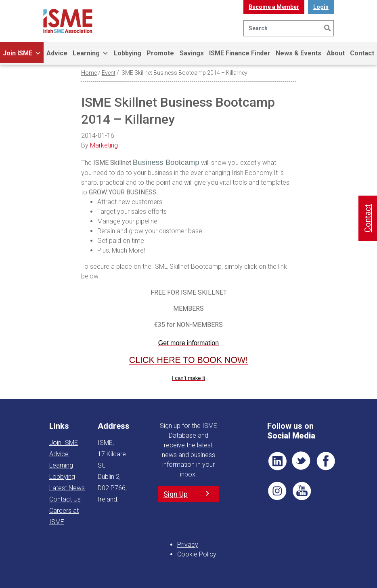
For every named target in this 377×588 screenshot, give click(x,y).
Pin (277, 491)
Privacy (188, 545)
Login (321, 7)
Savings (192, 53)
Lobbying (128, 53)
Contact (368, 218)
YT (302, 491)
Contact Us (65, 499)
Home (89, 73)
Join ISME (22, 53)
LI (277, 461)
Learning (91, 53)
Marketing (104, 145)
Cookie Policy (197, 554)
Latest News (67, 488)
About (336, 53)
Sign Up (176, 494)
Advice (57, 53)
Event (109, 73)
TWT (302, 461)
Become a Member (274, 7)
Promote (160, 53)
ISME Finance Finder (240, 53)
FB (326, 461)
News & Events (298, 53)
